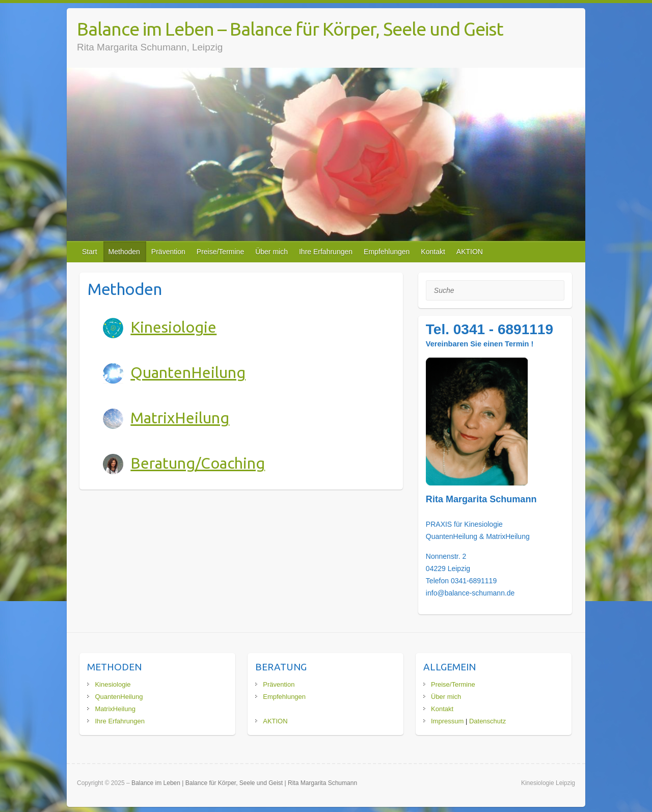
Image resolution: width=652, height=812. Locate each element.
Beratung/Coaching (198, 463)
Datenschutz (487, 721)
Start (90, 252)
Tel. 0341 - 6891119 (490, 329)
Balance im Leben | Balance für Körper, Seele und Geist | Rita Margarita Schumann (244, 783)
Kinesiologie (173, 327)
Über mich (271, 252)
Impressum (447, 721)
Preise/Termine (220, 252)
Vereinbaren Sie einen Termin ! (480, 344)
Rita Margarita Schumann (481, 499)
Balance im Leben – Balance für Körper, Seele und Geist (290, 29)
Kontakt (433, 252)
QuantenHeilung (188, 372)
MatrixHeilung (180, 418)
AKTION (470, 252)
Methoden (124, 252)
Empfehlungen (387, 252)
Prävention (168, 252)
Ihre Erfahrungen (326, 252)
